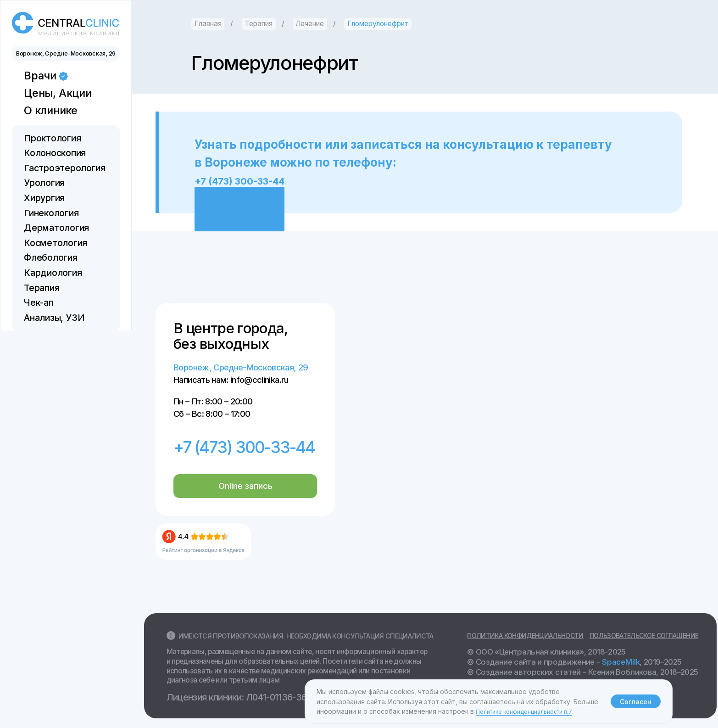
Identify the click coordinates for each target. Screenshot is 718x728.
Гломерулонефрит (378, 24)
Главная (208, 24)
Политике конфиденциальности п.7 (532, 711)
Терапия (259, 24)
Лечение (310, 24)
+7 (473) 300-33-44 (253, 180)
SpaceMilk (620, 661)
